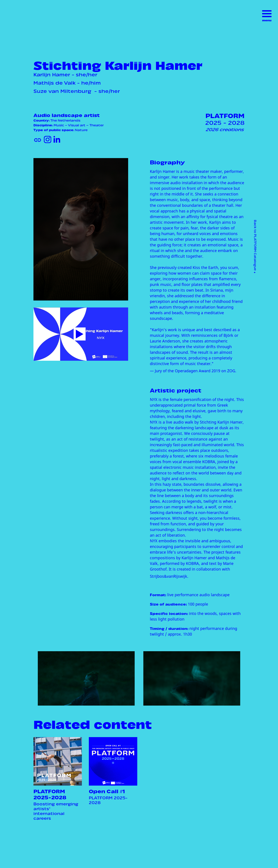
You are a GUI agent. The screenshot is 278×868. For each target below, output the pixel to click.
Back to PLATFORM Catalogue (256, 246)
